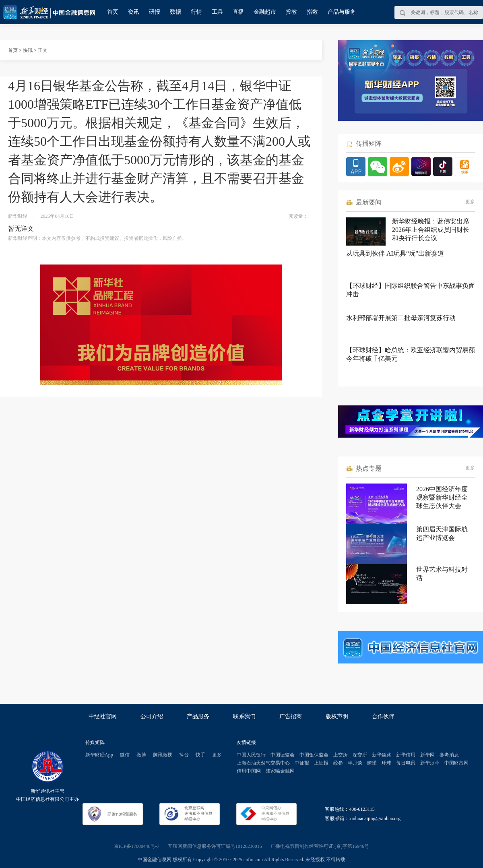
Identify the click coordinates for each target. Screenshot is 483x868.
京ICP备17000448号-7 (137, 846)
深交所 (360, 755)
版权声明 (337, 716)
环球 (386, 763)
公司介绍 (152, 716)
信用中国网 (249, 771)
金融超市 (265, 12)
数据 (175, 12)
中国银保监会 (314, 755)
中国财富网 (456, 763)
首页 (113, 12)
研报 (155, 12)
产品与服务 (342, 12)
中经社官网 (103, 716)
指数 (312, 12)
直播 (238, 12)
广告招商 (291, 716)
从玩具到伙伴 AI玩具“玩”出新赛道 (395, 253)
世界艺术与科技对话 (442, 574)
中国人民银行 (251, 755)
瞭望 (372, 763)
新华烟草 (430, 763)
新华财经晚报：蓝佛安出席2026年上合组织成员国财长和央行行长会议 (431, 230)
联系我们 (244, 716)
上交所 (341, 755)
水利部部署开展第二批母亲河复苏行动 (401, 318)
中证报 (302, 763)
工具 (217, 12)
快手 (200, 755)
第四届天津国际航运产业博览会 (442, 533)
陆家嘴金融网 (280, 771)
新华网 (427, 755)
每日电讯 (406, 763)
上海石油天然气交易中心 (263, 763)
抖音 (184, 755)
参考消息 (449, 755)
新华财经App (99, 755)
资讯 (134, 12)
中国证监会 (283, 755)
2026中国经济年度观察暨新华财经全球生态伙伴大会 (442, 497)
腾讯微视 (163, 755)
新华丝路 (382, 755)
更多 (470, 202)
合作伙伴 (383, 716)
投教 (291, 12)
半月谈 (355, 763)
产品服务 (198, 716)
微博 (141, 755)
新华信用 (406, 755)
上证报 (321, 763)
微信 (125, 755)
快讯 (28, 50)
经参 (338, 763)
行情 (196, 12)
